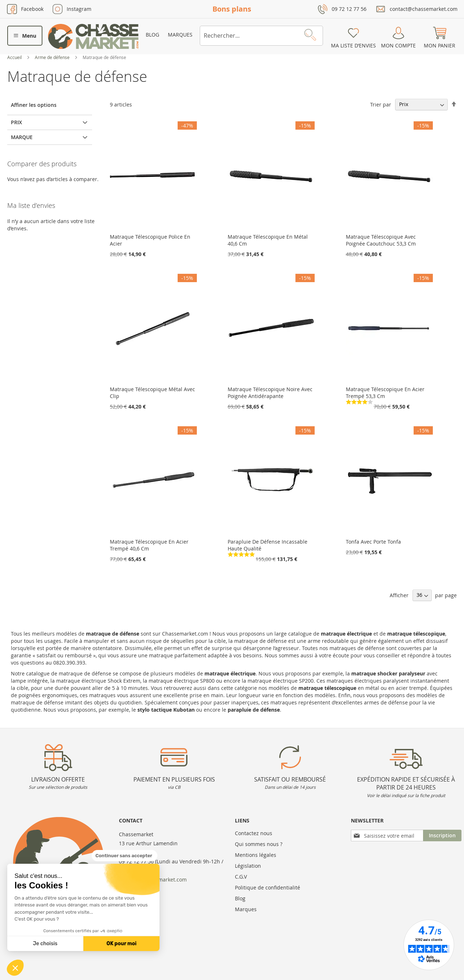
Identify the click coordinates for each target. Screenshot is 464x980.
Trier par (381, 104)
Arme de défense (53, 57)
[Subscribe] (442, 835)
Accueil (15, 57)
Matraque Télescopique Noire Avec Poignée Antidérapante (270, 393)
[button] (15, 968)
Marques (180, 35)
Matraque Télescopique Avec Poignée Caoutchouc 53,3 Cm (381, 240)
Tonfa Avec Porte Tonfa (373, 542)
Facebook (32, 9)
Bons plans (232, 9)
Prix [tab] (16, 122)
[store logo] (93, 36)
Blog (152, 35)
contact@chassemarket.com (424, 9)
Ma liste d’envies (353, 45)
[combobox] (261, 36)
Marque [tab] (22, 137)
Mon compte (398, 45)
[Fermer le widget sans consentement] (125, 856)
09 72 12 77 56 (349, 9)
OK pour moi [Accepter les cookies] (122, 944)
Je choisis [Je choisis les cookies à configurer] (45, 944)
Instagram (79, 9)
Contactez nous (254, 833)
